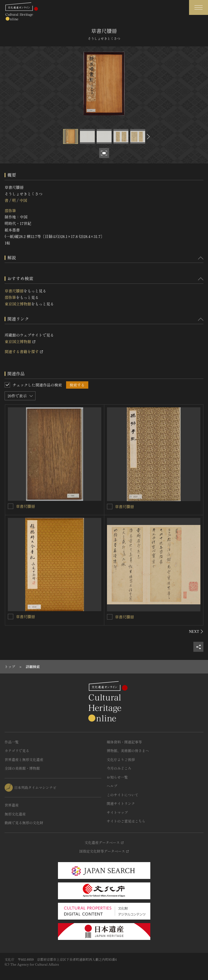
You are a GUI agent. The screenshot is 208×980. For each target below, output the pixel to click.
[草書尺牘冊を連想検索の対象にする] (11, 506)
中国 (23, 200)
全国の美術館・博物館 (22, 768)
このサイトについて (123, 795)
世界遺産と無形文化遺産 (24, 760)
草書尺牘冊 (14, 291)
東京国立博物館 (18, 304)
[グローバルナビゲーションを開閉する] (199, 7)
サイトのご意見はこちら (126, 821)
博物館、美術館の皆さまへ (128, 751)
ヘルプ (112, 786)
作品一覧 (12, 742)
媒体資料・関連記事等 (124, 742)
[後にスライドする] (148, 136)
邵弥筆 (10, 211)
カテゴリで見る (17, 751)
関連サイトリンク (121, 803)
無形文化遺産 (15, 814)
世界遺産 (12, 805)
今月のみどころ (119, 768)
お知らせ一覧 (117, 777)
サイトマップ (117, 812)
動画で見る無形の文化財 (24, 823)
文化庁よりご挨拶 (121, 760)
